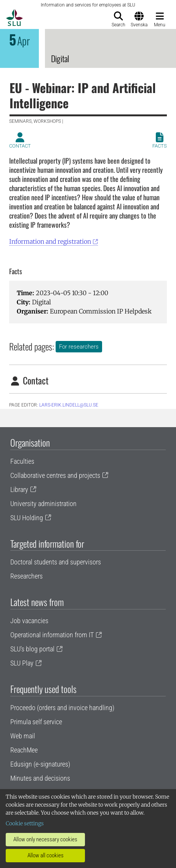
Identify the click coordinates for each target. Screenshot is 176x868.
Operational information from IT (52, 635)
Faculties (22, 461)
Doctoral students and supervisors (56, 562)
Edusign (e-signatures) (40, 764)
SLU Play (22, 663)
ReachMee (24, 750)
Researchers (26, 576)
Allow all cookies (46, 855)
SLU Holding (27, 518)
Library (19, 489)
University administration (43, 504)
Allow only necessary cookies (45, 839)
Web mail (23, 736)
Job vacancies (29, 621)
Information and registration (50, 241)
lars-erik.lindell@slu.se (69, 405)
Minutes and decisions (40, 778)
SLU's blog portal (32, 649)
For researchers (79, 347)
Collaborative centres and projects (55, 475)
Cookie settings (25, 823)
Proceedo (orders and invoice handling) (62, 708)
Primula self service (36, 722)
